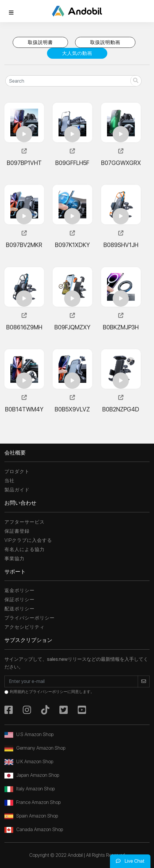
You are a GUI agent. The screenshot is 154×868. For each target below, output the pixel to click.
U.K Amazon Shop (29, 762)
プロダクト (17, 471)
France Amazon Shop (33, 802)
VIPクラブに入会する (28, 540)
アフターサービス (25, 522)
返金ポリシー (20, 590)
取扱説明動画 (105, 42)
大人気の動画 (77, 53)
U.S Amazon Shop (29, 734)
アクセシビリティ (25, 627)
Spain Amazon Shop (31, 816)
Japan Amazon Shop (32, 775)
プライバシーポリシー (30, 618)
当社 (9, 481)
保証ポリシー (20, 600)
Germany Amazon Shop (35, 748)
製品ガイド (17, 490)
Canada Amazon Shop (34, 829)
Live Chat (130, 861)
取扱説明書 (40, 42)
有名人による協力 (25, 549)
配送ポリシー (20, 609)
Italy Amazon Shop (30, 789)
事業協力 (14, 559)
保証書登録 (17, 531)
